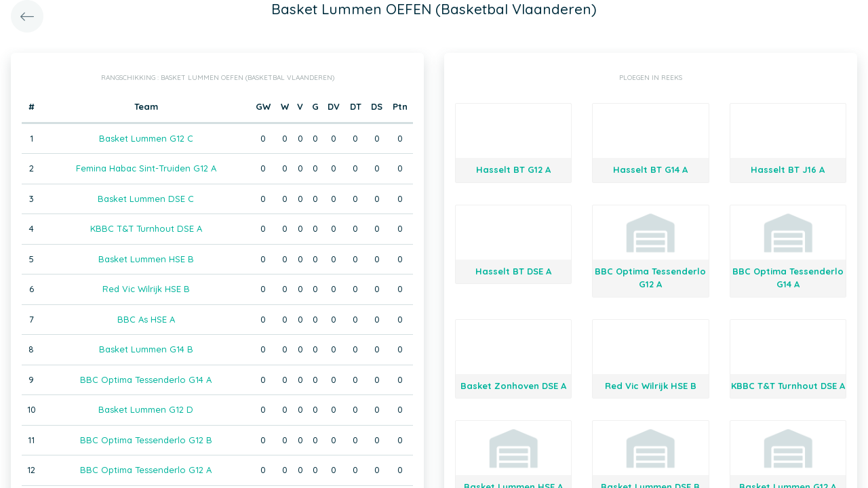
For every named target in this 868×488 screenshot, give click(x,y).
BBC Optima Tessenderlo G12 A (146, 470)
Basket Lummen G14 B (146, 349)
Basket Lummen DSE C (146, 199)
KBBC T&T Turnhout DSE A (146, 228)
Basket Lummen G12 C (146, 138)
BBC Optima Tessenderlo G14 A (146, 380)
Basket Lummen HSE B (146, 259)
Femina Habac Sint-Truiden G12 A (146, 168)
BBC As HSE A (146, 319)
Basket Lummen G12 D (146, 409)
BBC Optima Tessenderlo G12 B (146, 440)
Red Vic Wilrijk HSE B (146, 289)
